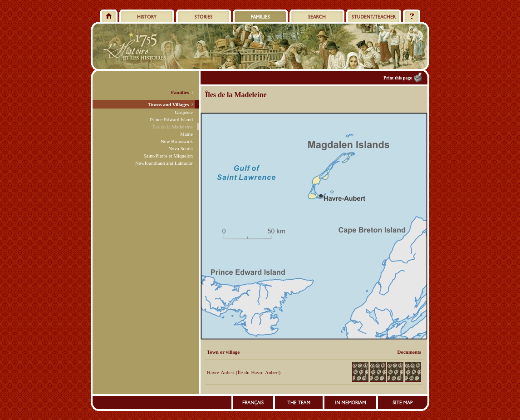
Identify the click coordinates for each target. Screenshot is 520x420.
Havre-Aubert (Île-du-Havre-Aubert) (244, 372)
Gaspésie (184, 112)
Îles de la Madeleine (173, 127)
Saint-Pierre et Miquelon (168, 156)
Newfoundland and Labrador (164, 163)
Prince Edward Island (171, 119)
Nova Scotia (181, 148)
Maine (186, 134)
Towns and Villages (168, 104)
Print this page (398, 78)
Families (180, 92)
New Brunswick (177, 141)
